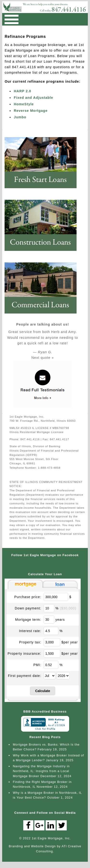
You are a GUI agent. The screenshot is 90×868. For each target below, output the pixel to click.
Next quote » (43, 358)
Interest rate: (30, 631)
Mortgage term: (28, 620)
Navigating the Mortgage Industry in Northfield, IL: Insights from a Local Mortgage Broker (41, 771)
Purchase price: (28, 597)
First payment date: (25, 676)
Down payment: (28, 608)
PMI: (37, 665)
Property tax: (30, 642)
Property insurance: (24, 654)
